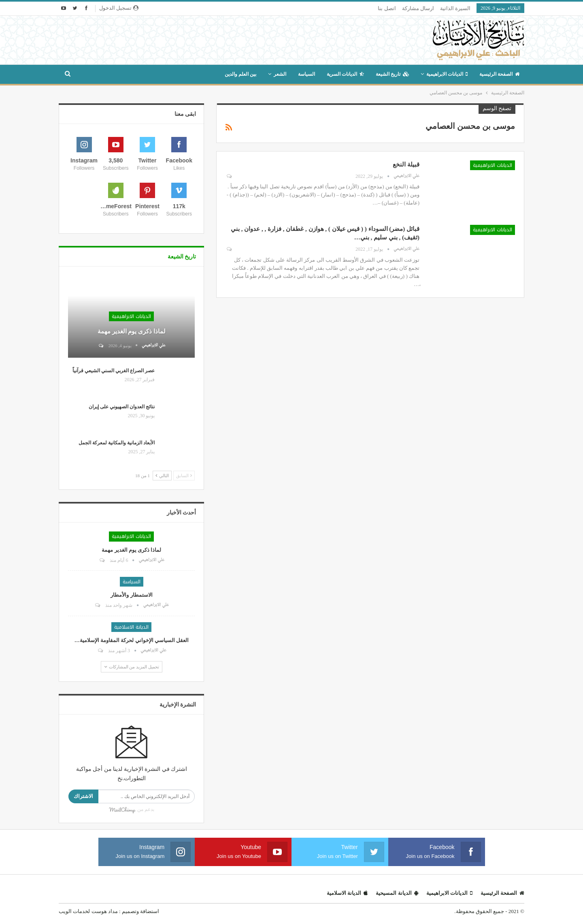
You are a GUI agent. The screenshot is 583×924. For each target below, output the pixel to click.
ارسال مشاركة (418, 8)
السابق (184, 476)
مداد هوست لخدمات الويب (88, 911)
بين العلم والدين (240, 74)
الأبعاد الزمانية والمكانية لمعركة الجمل (117, 443)
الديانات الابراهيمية (447, 74)
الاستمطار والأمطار (131, 595)
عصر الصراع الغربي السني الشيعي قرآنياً (114, 371)
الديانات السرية (345, 74)
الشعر (280, 74)
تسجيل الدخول (119, 8)
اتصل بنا (387, 8)
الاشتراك (83, 796)
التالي (162, 476)
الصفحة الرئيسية (499, 74)
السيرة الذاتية (455, 8)
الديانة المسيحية (397, 893)
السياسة (306, 74)
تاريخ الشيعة (392, 74)
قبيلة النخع (406, 164)
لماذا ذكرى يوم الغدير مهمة (132, 331)
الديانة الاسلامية (131, 627)
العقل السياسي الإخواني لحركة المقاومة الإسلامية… (132, 640)
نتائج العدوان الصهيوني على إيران (122, 407)
